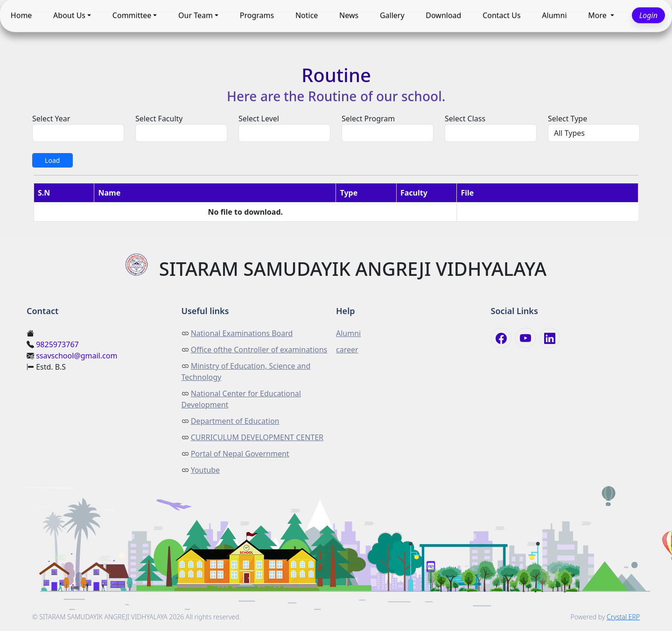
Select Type (567, 119)
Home (21, 15)
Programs (257, 15)
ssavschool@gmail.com (77, 356)
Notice (307, 15)
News (349, 15)
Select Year (51, 119)
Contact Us (501, 15)
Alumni (554, 15)
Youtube (205, 470)
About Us (69, 15)
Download (443, 15)
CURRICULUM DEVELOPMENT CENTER (257, 437)
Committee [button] (132, 15)
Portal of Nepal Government (240, 454)
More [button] (598, 15)
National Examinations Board (242, 333)
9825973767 (57, 344)
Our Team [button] (196, 15)
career (347, 350)
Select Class (465, 119)
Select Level (259, 119)
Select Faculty (159, 119)
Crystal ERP (623, 617)
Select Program (368, 119)
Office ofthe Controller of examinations (259, 350)
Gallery (392, 15)
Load (52, 160)
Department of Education (235, 421)
